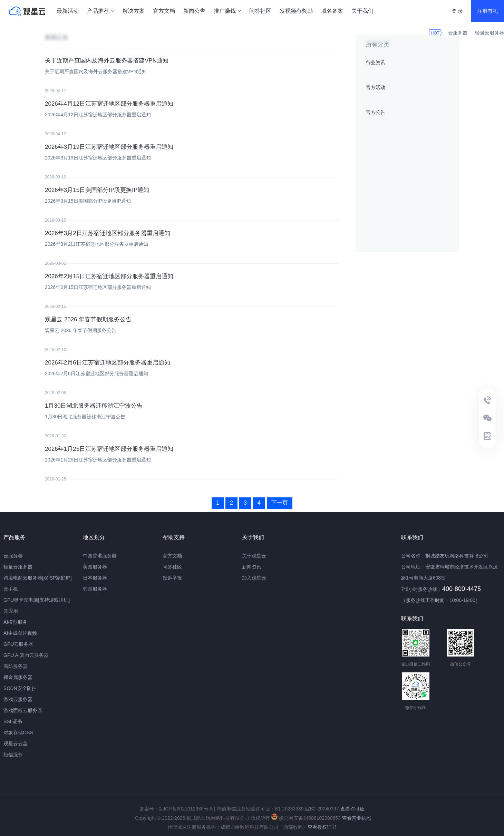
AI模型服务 (15, 622)
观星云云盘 (16, 743)
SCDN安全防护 (20, 688)
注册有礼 (487, 11)
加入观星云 (254, 578)
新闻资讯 (252, 567)
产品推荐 (101, 11)
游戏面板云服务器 (23, 710)
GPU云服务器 (18, 644)
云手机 (11, 589)
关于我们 (362, 11)
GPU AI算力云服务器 (26, 655)
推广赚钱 (227, 11)
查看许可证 (352, 809)
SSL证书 (13, 721)
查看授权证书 (322, 827)
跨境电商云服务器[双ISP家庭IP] (38, 578)
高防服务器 (16, 666)
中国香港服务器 (100, 556)
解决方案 (134, 11)
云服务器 (458, 33)
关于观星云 (254, 556)
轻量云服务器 (490, 33)
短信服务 (13, 755)
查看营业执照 (357, 818)
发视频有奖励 (296, 11)
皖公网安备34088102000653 (306, 818)
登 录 (457, 11)
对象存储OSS (18, 732)
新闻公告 (194, 11)
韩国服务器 (95, 589)
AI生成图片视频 (20, 633)
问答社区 (260, 11)
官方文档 (164, 11)
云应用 (11, 611)
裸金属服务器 (18, 677)
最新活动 (68, 11)
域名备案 (332, 11)
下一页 (280, 503)
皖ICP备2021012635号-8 (186, 809)
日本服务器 (95, 578)
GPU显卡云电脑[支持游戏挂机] (37, 600)
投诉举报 (172, 578)
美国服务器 (95, 567)
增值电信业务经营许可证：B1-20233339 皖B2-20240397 (278, 809)
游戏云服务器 (18, 699)
